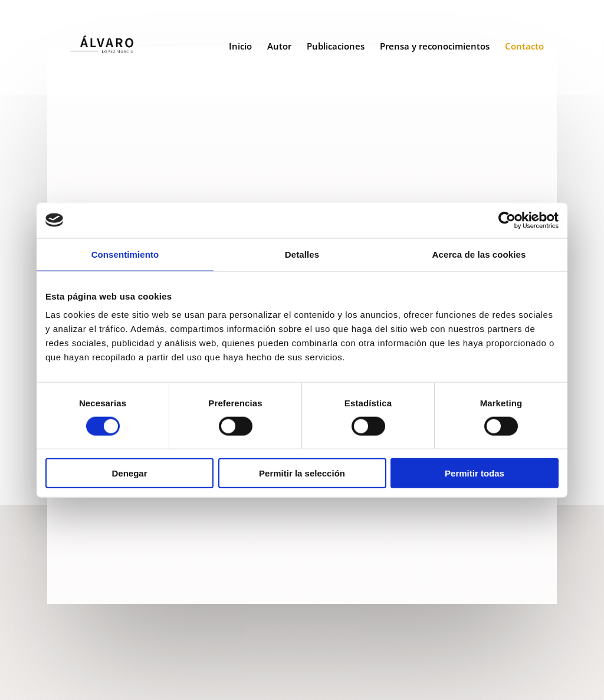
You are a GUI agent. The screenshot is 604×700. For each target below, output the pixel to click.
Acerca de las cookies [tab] (479, 254)
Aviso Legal (248, 667)
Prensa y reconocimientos (435, 50)
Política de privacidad (326, 667)
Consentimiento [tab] (125, 254)
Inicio (240, 50)
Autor (279, 50)
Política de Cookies (303, 681)
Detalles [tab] (302, 254)
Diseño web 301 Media (436, 667)
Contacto (524, 50)
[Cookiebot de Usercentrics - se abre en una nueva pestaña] (507, 220)
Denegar (129, 473)
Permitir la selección (302, 473)
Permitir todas (475, 473)
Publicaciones (336, 50)
